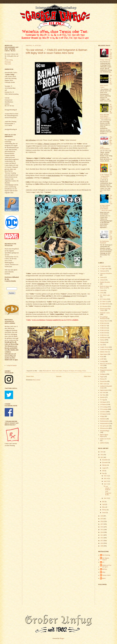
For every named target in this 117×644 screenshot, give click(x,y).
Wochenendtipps (105, 431)
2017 (102, 524)
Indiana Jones (104, 352)
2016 (102, 527)
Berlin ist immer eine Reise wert (106, 287)
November (105, 462)
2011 (102, 541)
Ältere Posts (87, 376)
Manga (102, 368)
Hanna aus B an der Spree (107, 566)
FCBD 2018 (103, 328)
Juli (103, 471)
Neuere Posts (30, 376)
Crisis (102, 293)
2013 (102, 535)
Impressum (8, 64)
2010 (102, 543)
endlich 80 (103, 443)
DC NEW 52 (104, 302)
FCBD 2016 (103, 323)
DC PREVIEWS (105, 304)
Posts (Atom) (37, 380)
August (104, 468)
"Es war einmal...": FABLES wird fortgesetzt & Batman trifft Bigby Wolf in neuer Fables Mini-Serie (57, 51)
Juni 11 (106, 484)
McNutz (105, 569)
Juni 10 (106, 498)
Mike (104, 572)
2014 (102, 532)
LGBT (102, 359)
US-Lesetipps (78, 371)
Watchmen (103, 419)
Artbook (102, 280)
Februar (104, 510)
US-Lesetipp (104, 407)
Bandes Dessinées (105, 282)
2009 (102, 546)
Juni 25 (106, 476)
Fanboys (102, 340)
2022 (102, 455)
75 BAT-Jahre (104, 266)
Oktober (105, 465)
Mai (103, 502)
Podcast (102, 379)
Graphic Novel (104, 347)
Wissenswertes (104, 428)
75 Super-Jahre (104, 269)
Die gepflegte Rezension (104, 318)
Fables (61, 371)
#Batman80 (46, 371)
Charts (102, 290)
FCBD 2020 (103, 333)
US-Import (71, 371)
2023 (102, 452)
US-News (103, 412)
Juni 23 (106, 481)
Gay (101, 345)
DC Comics (103, 299)
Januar (104, 513)
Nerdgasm (65, 371)
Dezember (105, 460)
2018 (102, 521)
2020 (102, 516)
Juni (103, 473)
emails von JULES (105, 439)
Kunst (102, 357)
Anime (102, 277)
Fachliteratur (104, 338)
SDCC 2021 (103, 384)
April (104, 504)
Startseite (59, 376)
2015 (102, 530)
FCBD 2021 (103, 335)
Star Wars (103, 395)
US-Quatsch (103, 414)
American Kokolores (106, 273)
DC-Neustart (104, 306)
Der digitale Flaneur (106, 559)
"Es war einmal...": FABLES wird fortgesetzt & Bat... (107, 490)
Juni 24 (106, 478)
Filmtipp (102, 342)
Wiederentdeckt (104, 423)
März (104, 507)
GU (103, 562)
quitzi (104, 578)
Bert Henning (106, 555)
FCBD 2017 (103, 326)
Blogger (62, 638)
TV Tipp (102, 400)
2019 (102, 519)
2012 (102, 538)
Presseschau (103, 381)
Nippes (102, 377)
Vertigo (84, 371)
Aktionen (103, 271)
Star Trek (103, 393)
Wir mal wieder (104, 426)
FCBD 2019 (103, 330)
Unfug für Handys (12, 365)
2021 (102, 457)
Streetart (102, 397)
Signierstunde (104, 390)
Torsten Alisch (106, 575)
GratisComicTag (105, 349)
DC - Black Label (54, 371)
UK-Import (103, 402)
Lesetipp (102, 361)
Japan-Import (104, 354)
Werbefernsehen (105, 421)
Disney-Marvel (104, 321)
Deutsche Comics (105, 313)
